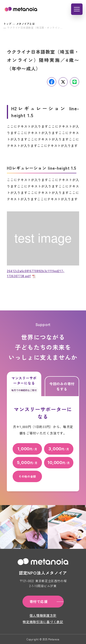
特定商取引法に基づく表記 (43, 622)
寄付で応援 (39, 601)
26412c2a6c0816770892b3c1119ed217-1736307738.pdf (36, 273)
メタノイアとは (26, 24)
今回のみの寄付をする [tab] (62, 386)
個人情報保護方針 (43, 615)
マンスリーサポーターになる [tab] (24, 384)
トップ (7, 24)
